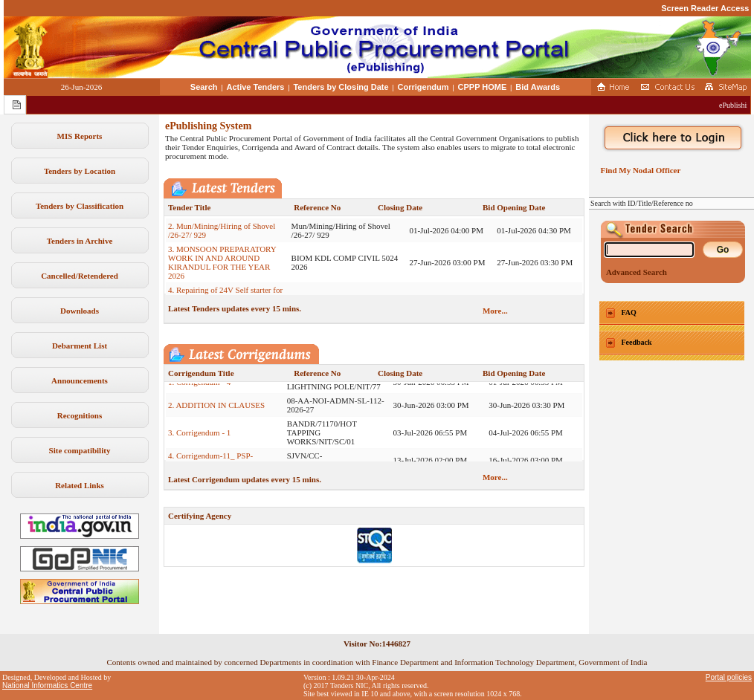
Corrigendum (423, 87)
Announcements (80, 380)
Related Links (80, 485)
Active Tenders (255, 87)
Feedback (637, 342)
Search (204, 87)
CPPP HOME (483, 87)
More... (495, 311)
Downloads (80, 311)
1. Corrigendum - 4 (199, 387)
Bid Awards (538, 87)
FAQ (629, 312)
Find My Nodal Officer (638, 170)
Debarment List (80, 346)
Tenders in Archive (80, 241)
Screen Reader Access (705, 8)
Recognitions (80, 415)
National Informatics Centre (47, 686)
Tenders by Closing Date (341, 87)
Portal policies (729, 677)
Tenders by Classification (80, 206)
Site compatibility (80, 450)
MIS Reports (80, 136)
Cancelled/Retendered (80, 276)
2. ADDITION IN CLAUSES (216, 410)
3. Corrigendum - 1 (199, 438)
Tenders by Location (80, 171)
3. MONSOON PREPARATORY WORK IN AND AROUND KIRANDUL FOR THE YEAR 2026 (222, 268)
